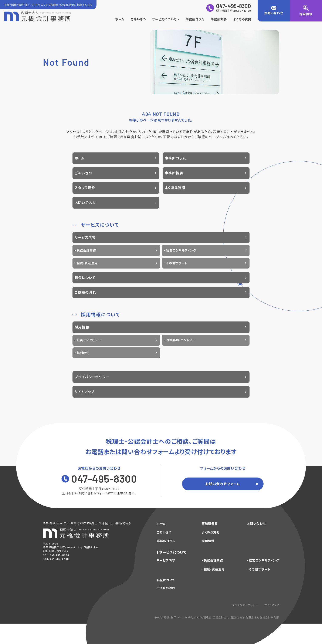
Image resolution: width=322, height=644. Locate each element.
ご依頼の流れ (85, 292)
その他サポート (177, 263)
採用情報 (82, 327)
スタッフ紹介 (85, 188)
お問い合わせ (85, 203)
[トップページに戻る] (38, 16)
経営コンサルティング (181, 250)
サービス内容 (85, 237)
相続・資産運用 (87, 263)
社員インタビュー (89, 340)
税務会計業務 (86, 250)
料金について (85, 278)
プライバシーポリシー (92, 377)
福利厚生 (83, 353)
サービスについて (166, 19)
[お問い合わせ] (274, 11)
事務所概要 (219, 19)
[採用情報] (306, 11)
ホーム (120, 19)
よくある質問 (242, 19)
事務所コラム (195, 19)
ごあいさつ (138, 19)
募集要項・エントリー (181, 340)
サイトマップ (84, 392)
